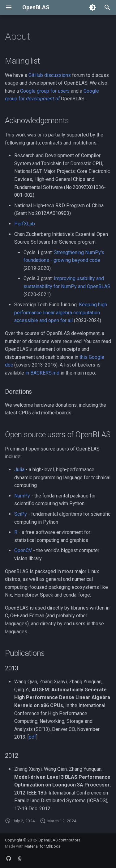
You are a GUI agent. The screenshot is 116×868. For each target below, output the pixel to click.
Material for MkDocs (42, 846)
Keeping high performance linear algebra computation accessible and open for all (61, 312)
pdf (32, 737)
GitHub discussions (50, 75)
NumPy (22, 496)
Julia (19, 470)
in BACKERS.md (42, 373)
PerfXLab (25, 224)
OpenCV (23, 550)
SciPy (21, 514)
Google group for (45, 91)
